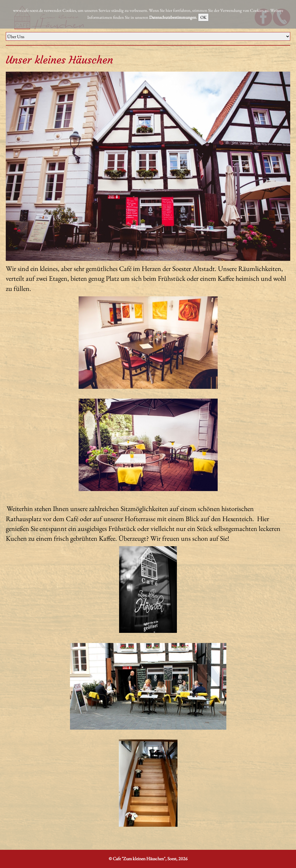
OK (203, 17)
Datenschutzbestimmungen (173, 17)
